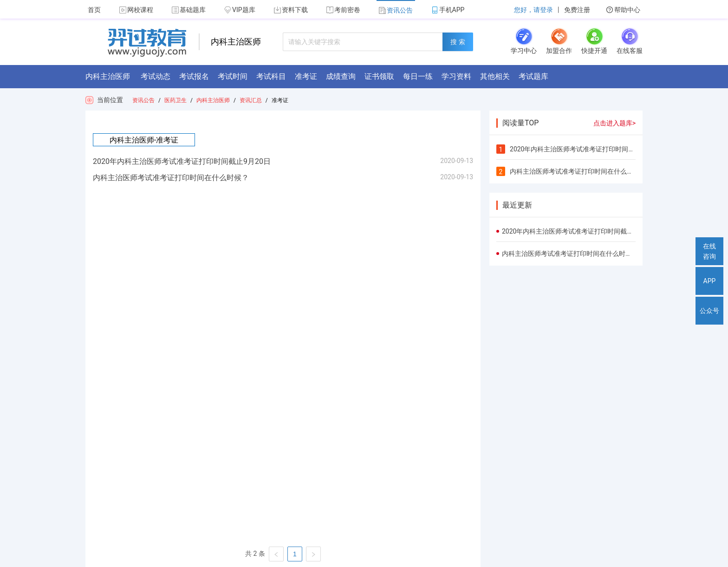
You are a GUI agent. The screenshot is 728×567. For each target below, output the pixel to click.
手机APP (448, 10)
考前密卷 (343, 10)
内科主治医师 (213, 100)
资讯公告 (396, 10)
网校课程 (136, 10)
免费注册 (577, 10)
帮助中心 (623, 10)
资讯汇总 (251, 100)
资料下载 (291, 10)
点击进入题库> (614, 123)
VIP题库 (240, 10)
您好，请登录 (533, 10)
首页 (94, 10)
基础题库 (189, 10)
